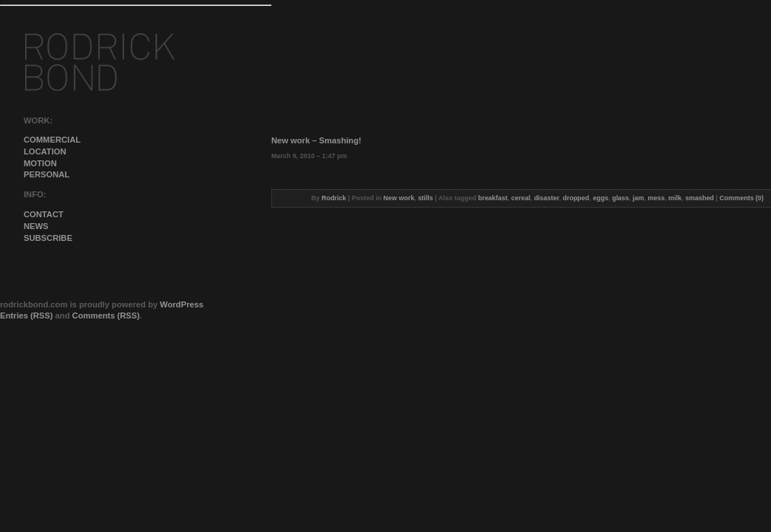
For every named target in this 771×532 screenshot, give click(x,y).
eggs (601, 198)
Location (45, 151)
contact (44, 214)
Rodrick (334, 198)
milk (675, 198)
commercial (52, 140)
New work (399, 198)
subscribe (48, 238)
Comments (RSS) (106, 316)
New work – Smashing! (316, 140)
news (36, 226)
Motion (40, 163)
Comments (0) (741, 198)
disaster (546, 198)
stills (425, 198)
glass (621, 198)
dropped (576, 198)
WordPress (181, 304)
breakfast (493, 198)
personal (47, 174)
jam (638, 198)
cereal (521, 198)
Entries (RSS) (27, 316)
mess (656, 198)
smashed (700, 198)
